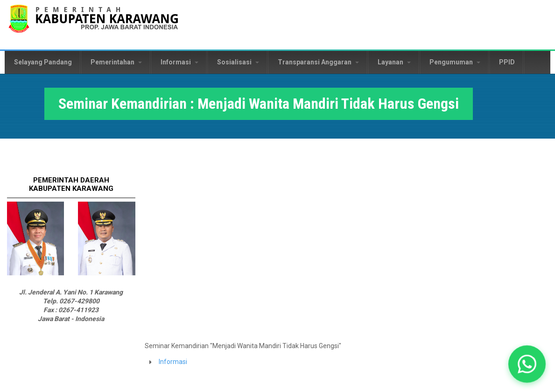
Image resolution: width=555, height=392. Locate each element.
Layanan (394, 62)
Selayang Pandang (43, 62)
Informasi (179, 62)
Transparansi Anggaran (318, 62)
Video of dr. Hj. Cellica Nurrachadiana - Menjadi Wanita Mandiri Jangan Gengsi (294, 248)
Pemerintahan (116, 62)
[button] (527, 364)
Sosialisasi (238, 62)
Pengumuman (455, 62)
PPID (507, 62)
